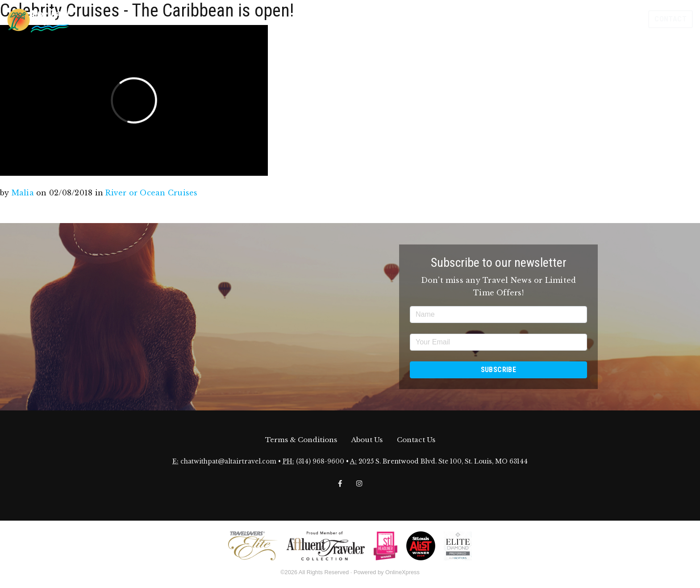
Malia (23, 193)
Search (627, 19)
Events (415, 19)
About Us (367, 440)
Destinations (450, 19)
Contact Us (416, 440)
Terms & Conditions (301, 440)
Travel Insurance (531, 19)
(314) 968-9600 (320, 462)
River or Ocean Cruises (151, 193)
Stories (487, 19)
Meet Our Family (586, 19)
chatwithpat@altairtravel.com (228, 462)
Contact (671, 19)
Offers (387, 19)
